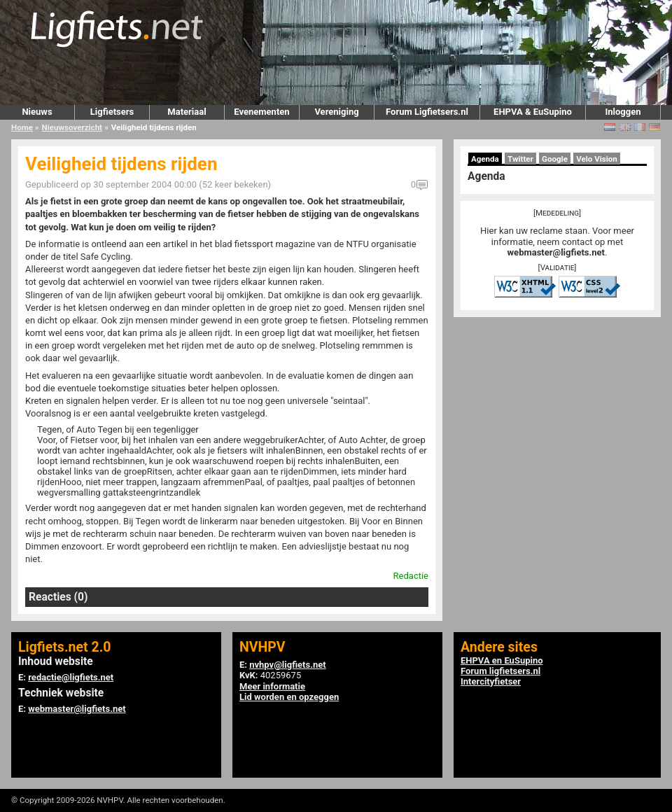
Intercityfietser (491, 681)
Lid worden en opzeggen (289, 697)
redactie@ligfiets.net (71, 677)
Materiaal (187, 112)
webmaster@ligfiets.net (556, 252)
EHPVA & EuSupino (533, 112)
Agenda (485, 159)
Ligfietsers (112, 112)
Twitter (520, 159)
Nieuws (37, 112)
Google (555, 159)
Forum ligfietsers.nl (500, 671)
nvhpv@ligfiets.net (287, 665)
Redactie (411, 576)
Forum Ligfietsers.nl (427, 112)
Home (22, 127)
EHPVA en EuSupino (502, 660)
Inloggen (623, 112)
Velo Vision (597, 159)
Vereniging (336, 112)
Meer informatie (272, 686)
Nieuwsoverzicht (72, 127)
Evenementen (261, 112)
